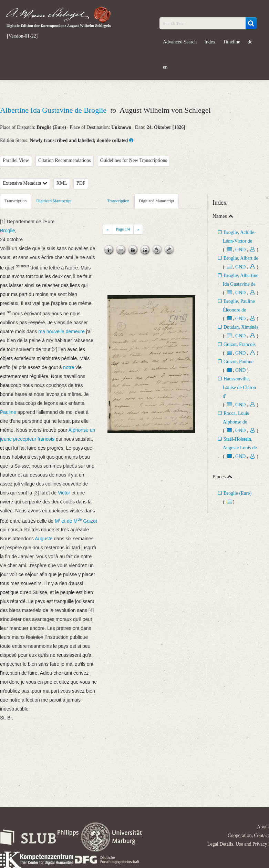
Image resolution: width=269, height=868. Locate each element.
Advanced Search (180, 42)
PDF (81, 183)
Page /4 (123, 229)
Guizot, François (240, 344)
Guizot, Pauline (239, 362)
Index (210, 42)
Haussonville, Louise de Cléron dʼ (239, 387)
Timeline (231, 42)
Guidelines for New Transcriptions (134, 160)
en (165, 67)
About (263, 827)
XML (62, 183)
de (250, 42)
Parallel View (16, 160)
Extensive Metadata (25, 183)
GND (240, 250)
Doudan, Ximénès (241, 327)
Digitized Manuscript (54, 201)
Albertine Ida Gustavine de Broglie (54, 110)
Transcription (15, 201)
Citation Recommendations (65, 160)
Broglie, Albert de (241, 258)
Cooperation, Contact (248, 835)
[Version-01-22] (22, 36)
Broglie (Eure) (237, 493)
